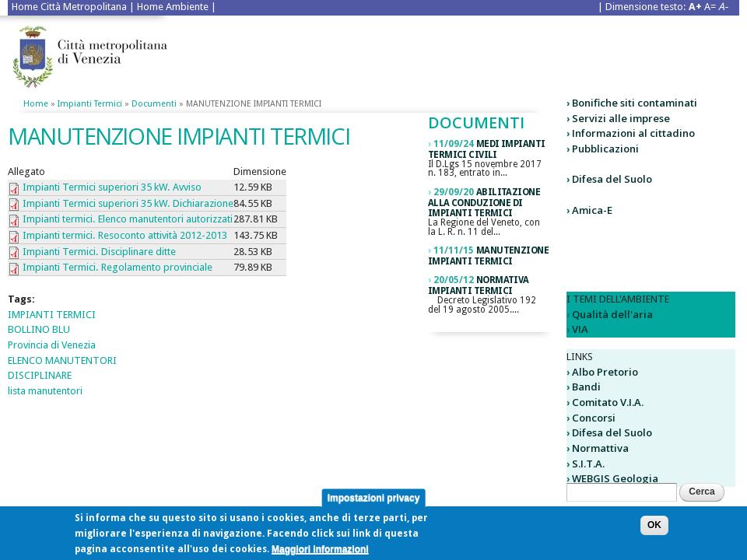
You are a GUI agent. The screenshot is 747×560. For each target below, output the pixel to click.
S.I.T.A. (588, 464)
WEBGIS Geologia (615, 478)
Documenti (154, 104)
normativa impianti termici (479, 285)
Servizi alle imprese (621, 118)
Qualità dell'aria (612, 314)
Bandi (586, 387)
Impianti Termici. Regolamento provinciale (117, 267)
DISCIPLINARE (40, 375)
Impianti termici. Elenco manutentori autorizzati (128, 219)
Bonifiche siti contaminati (635, 103)
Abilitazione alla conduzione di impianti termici (484, 203)
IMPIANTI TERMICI (52, 315)
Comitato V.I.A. (608, 402)
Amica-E (592, 210)
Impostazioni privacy (374, 503)
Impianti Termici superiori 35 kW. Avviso (112, 187)
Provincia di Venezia (52, 345)
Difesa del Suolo (612, 179)
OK (654, 531)
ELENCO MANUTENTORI (62, 360)
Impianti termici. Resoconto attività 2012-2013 (125, 235)
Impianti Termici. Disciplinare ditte (99, 252)
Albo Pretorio (605, 372)
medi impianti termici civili (486, 149)
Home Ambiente (173, 7)
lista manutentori (45, 391)
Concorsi (594, 418)
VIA (580, 329)
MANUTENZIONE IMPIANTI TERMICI (488, 256)
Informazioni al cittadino (633, 133)
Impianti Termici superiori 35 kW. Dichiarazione (128, 203)
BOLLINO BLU (39, 329)
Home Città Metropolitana (69, 7)
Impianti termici (90, 104)
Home (36, 104)
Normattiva (600, 448)
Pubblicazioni (605, 149)
